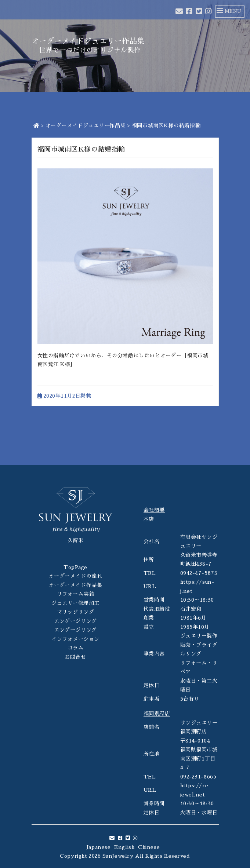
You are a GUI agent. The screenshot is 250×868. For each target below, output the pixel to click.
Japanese (99, 847)
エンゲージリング (75, 621)
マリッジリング (76, 612)
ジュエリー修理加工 (75, 603)
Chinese (149, 847)
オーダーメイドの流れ (76, 576)
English (124, 847)
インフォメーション (75, 639)
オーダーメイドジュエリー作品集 (86, 125)
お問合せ (75, 657)
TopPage (75, 567)
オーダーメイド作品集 (76, 585)
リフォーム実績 (76, 594)
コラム (76, 648)
